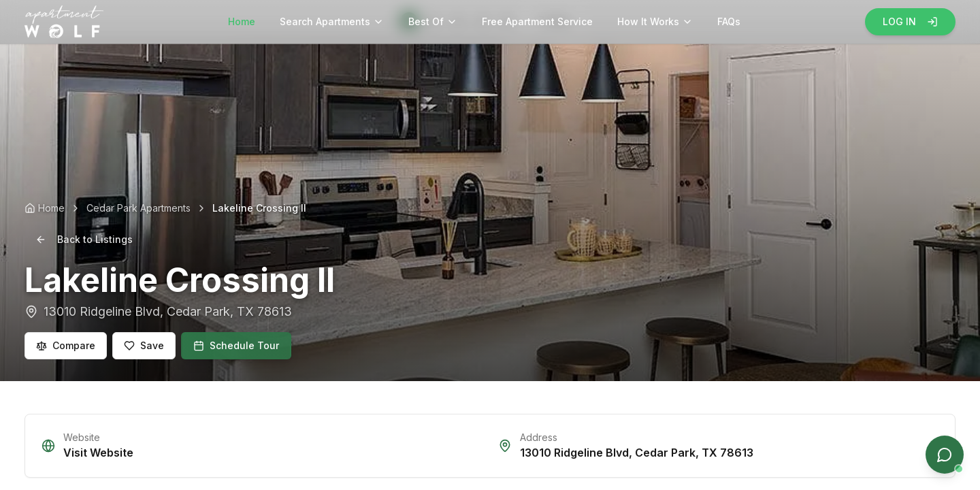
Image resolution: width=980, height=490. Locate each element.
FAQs (729, 21)
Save (144, 345)
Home (242, 21)
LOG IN (910, 21)
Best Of (433, 21)
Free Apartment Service (537, 21)
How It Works (655, 21)
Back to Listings (84, 239)
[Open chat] (945, 455)
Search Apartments (332, 21)
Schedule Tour (236, 345)
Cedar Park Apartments (138, 208)
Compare (66, 345)
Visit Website (98, 453)
